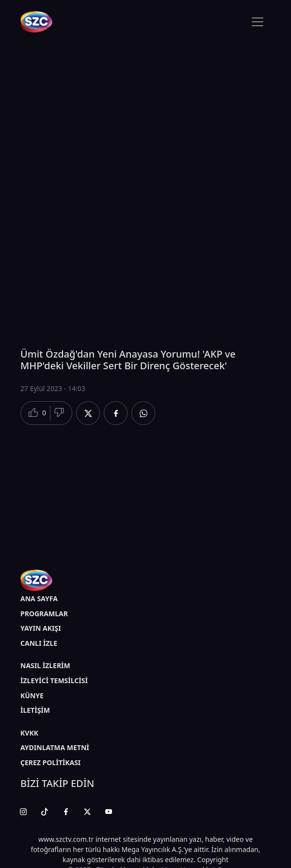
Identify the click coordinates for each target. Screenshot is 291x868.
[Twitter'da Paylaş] (88, 413)
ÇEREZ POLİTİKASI (50, 762)
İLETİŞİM (35, 710)
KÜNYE (32, 696)
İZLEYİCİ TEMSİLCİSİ (54, 680)
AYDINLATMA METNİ (55, 747)
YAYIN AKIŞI (41, 628)
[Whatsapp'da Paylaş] (143, 413)
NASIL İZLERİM (45, 665)
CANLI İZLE (39, 643)
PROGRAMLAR (44, 614)
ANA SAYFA (39, 598)
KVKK (29, 733)
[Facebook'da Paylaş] (116, 413)
